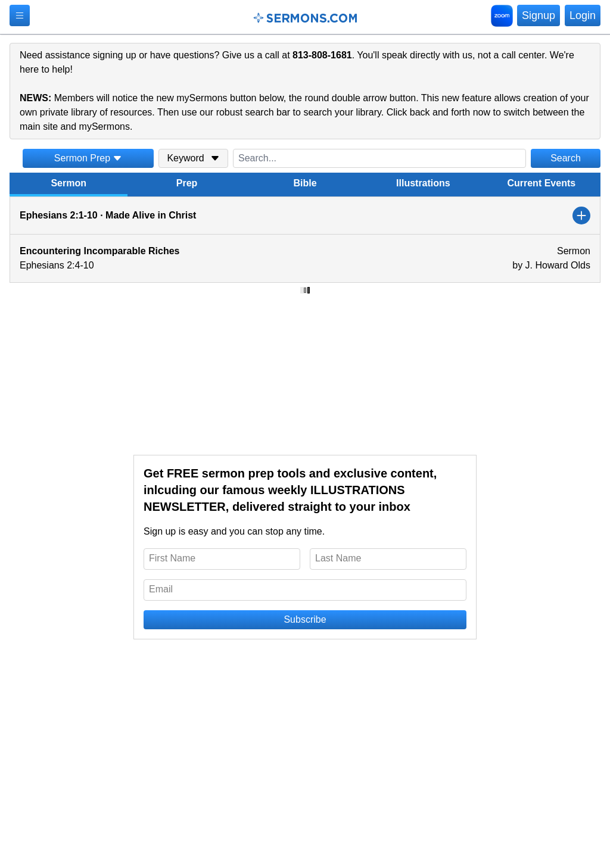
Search (566, 158)
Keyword (193, 158)
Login (583, 15)
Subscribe (305, 619)
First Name (172, 558)
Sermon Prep (88, 158)
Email (161, 589)
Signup (539, 15)
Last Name (338, 558)
